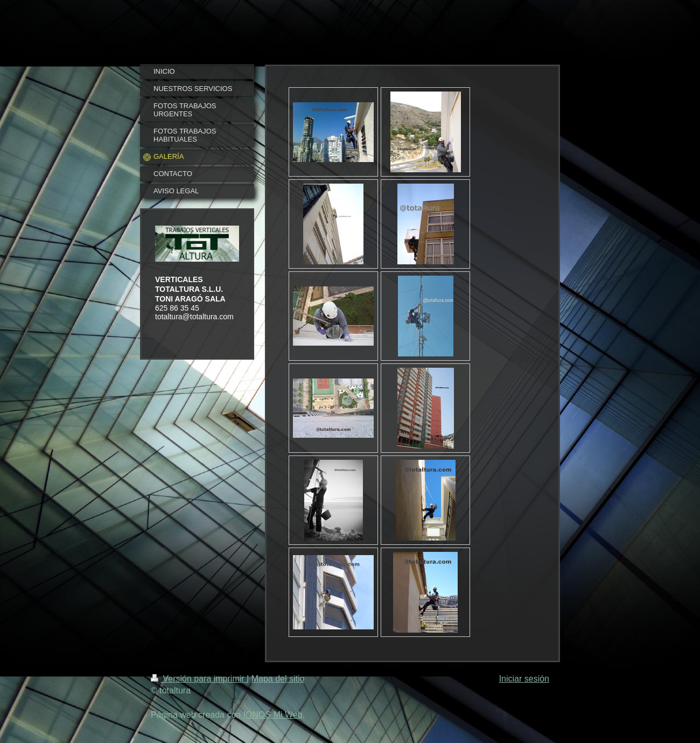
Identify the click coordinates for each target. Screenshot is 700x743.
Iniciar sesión (524, 679)
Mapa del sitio (278, 679)
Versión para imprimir (199, 679)
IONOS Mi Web (273, 715)
